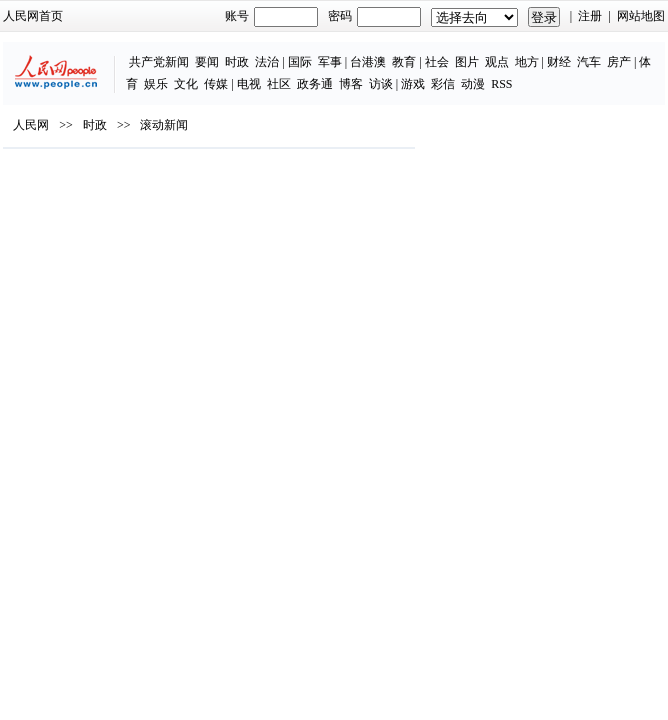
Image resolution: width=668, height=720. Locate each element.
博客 (351, 84)
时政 (237, 62)
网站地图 (641, 16)
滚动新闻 (164, 125)
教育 (404, 62)
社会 (437, 62)
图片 (467, 62)
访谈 (381, 84)
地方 (527, 62)
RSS (501, 84)
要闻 (207, 62)
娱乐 (156, 84)
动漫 (473, 84)
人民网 (31, 125)
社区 (279, 84)
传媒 (216, 84)
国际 (300, 62)
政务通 (315, 84)
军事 (330, 62)
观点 (497, 62)
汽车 (589, 62)
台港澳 (368, 62)
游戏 (413, 84)
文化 (186, 84)
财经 (559, 62)
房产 (619, 62)
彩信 (443, 84)
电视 (249, 84)
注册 (590, 16)
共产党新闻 (159, 62)
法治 (267, 62)
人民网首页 (33, 16)
